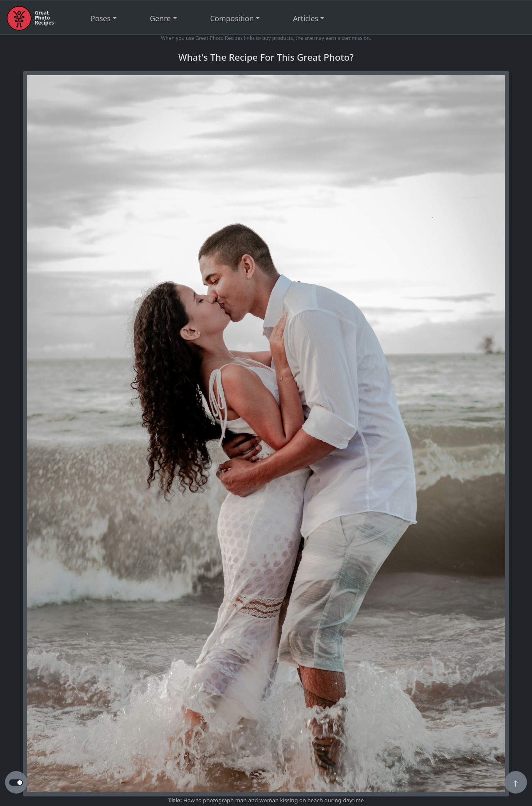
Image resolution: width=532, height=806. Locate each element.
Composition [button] (232, 18)
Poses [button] (101, 18)
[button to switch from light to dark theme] (16, 783)
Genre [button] (160, 18)
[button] (516, 783)
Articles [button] (306, 18)
